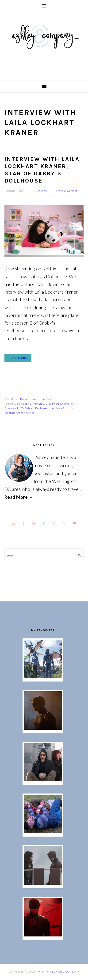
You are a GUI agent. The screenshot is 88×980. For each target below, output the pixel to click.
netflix (30, 413)
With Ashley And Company (44, 44)
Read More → (19, 497)
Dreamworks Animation (60, 404)
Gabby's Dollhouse (36, 408)
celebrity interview (33, 404)
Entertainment (29, 399)
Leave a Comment (67, 191)
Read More (18, 358)
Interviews (46, 399)
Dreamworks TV (14, 408)
